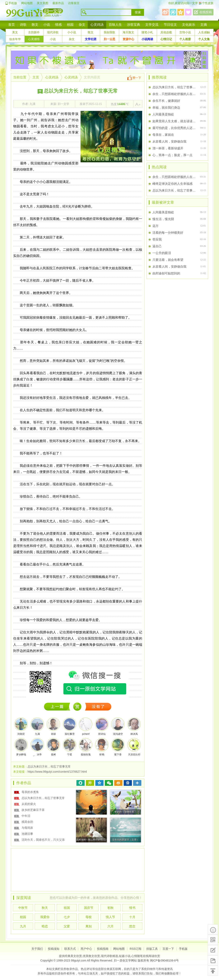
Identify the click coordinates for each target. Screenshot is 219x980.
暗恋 (45, 926)
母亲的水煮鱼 (30, 792)
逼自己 (157, 246)
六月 (111, 926)
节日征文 (170, 25)
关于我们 (37, 949)
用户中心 (86, 949)
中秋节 (23, 908)
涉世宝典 (134, 25)
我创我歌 (109, 32)
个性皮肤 (208, 3)
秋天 (45, 908)
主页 (36, 77)
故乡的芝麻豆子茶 (33, 810)
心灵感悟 (34, 39)
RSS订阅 (135, 949)
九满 (32, 104)
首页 (12, 25)
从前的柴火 (29, 804)
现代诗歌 (53, 32)
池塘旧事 (27, 834)
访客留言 (74, 3)
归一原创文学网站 (125, 960)
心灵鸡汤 (97, 25)
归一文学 (192, 3)
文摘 (204, 25)
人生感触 (204, 32)
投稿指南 (103, 949)
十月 (132, 917)
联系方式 (70, 949)
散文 (35, 25)
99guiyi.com (79, 960)
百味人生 (115, 25)
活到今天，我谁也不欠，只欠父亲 (43, 840)
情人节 (110, 917)
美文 (15, 32)
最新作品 (58, 3)
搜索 (138, 12)
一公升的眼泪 (162, 253)
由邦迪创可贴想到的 (166, 273)
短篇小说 (125, 956)
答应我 (157, 239)
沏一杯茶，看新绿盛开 (168, 148)
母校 (89, 917)
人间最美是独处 (163, 114)
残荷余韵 (27, 822)
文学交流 (152, 25)
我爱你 (45, 917)
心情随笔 (137, 956)
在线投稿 (206, 12)
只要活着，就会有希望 (168, 260)
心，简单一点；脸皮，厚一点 (172, 155)
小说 (47, 25)
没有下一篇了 (98, 707)
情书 (132, 908)
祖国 (67, 908)
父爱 (67, 926)
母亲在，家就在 (163, 135)
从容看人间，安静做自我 (169, 141)
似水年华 (15, 39)
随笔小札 (147, 32)
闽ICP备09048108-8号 (164, 960)
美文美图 (43, 3)
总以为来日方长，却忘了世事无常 (43, 798)
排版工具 (152, 949)
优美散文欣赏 (91, 956)
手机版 (13, 3)
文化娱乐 (189, 25)
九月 (23, 926)
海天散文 (128, 32)
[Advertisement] (78, 869)
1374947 (58, 707)
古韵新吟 (34, 32)
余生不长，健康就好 (166, 101)
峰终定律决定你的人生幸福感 (172, 184)
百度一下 (168, 949)
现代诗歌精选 (109, 956)
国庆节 (89, 908)
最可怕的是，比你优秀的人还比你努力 (175, 128)
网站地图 (27, 3)
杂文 (82, 25)
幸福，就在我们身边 (166, 107)
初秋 (111, 908)
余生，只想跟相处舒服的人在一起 (175, 94)
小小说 (72, 32)
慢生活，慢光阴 (163, 219)
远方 (156, 226)
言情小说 (185, 32)
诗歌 (23, 25)
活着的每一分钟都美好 (168, 233)
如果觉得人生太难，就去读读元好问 (175, 121)
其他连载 (166, 32)
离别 (89, 926)
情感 (58, 25)
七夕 (67, 917)
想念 (132, 926)
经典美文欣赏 (73, 956)
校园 (70, 25)
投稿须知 (54, 949)
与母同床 (27, 828)
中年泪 (26, 816)
